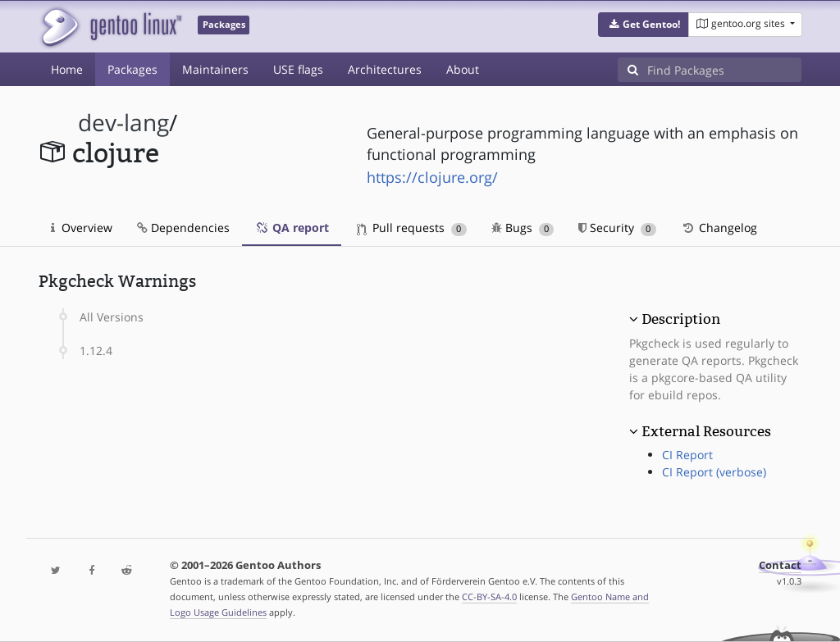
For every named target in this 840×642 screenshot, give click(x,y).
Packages (132, 69)
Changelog (719, 228)
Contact (780, 565)
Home (67, 69)
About (463, 69)
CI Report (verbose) (714, 472)
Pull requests (412, 228)
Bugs (523, 228)
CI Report (687, 455)
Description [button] (681, 319)
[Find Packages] (724, 70)
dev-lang (123, 123)
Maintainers (215, 69)
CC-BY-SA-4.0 (489, 596)
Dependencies (183, 228)
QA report (292, 228)
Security (617, 228)
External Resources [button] (706, 431)
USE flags (298, 69)
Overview (82, 228)
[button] (644, 25)
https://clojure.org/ (432, 177)
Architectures (385, 69)
